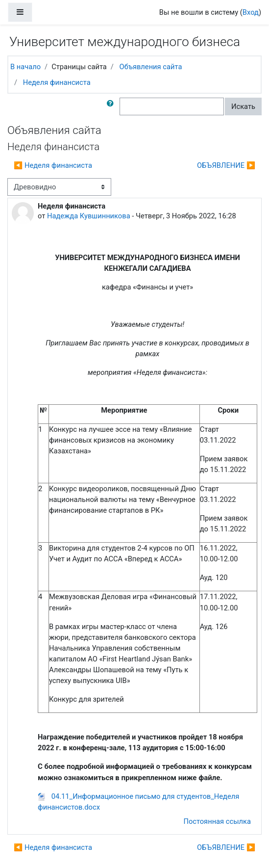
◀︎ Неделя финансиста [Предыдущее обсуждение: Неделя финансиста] (53, 165)
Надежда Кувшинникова (89, 216)
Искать (243, 106)
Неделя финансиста (57, 82)
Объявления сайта (151, 67)
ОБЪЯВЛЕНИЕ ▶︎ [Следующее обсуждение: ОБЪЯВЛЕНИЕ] (226, 165)
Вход (251, 12)
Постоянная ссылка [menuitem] (217, 821)
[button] (112, 106)
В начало (25, 67)
